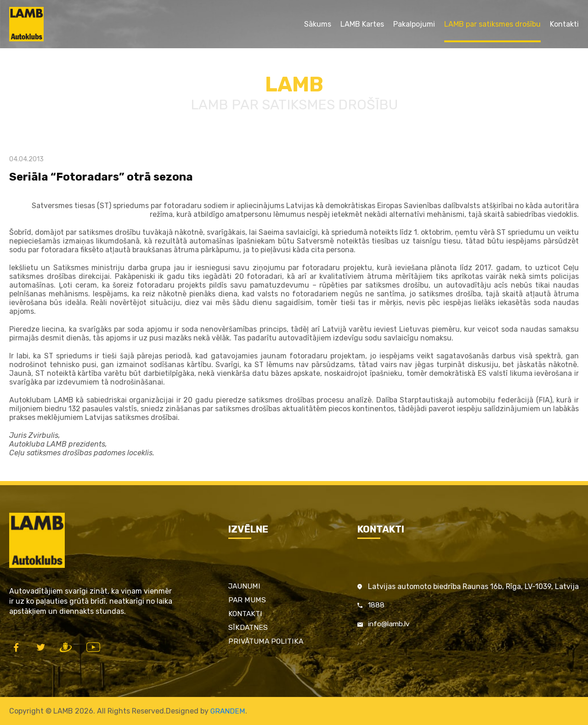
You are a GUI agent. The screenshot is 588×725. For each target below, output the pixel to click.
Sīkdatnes (249, 627)
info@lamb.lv (390, 625)
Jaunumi (245, 586)
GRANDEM (228, 711)
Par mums (247, 600)
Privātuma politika (266, 641)
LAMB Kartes (362, 24)
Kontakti (564, 24)
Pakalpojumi (414, 24)
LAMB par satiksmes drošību (492, 24)
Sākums (318, 24)
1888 (376, 605)
